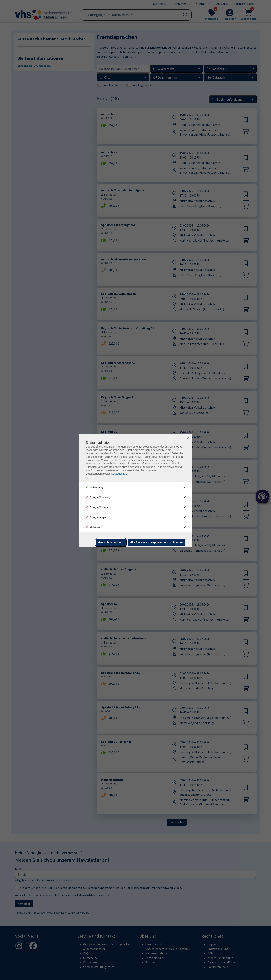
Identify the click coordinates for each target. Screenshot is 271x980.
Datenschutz (120, 474)
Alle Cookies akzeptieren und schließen (157, 542)
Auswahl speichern (111, 542)
